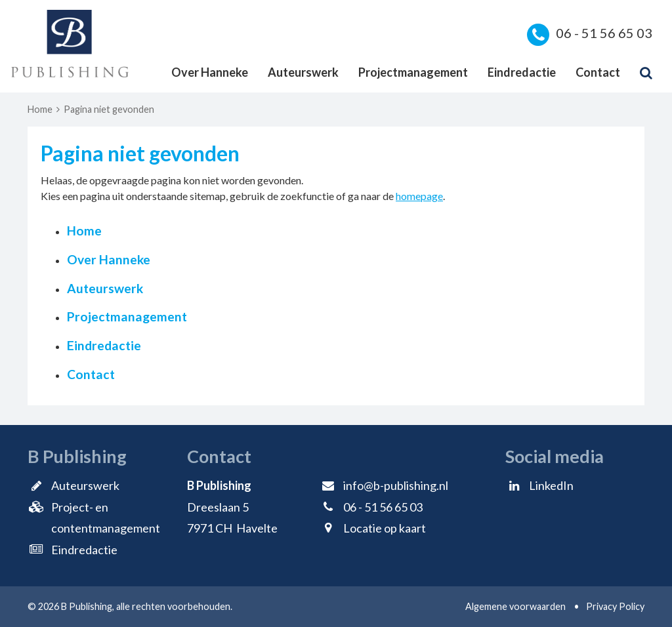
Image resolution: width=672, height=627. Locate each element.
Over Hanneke (210, 72)
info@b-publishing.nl (396, 485)
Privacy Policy (615, 606)
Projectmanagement (413, 72)
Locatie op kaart (385, 528)
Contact (598, 72)
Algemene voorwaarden (515, 606)
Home (40, 109)
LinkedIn (551, 485)
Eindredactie (522, 72)
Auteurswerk (303, 72)
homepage (419, 196)
